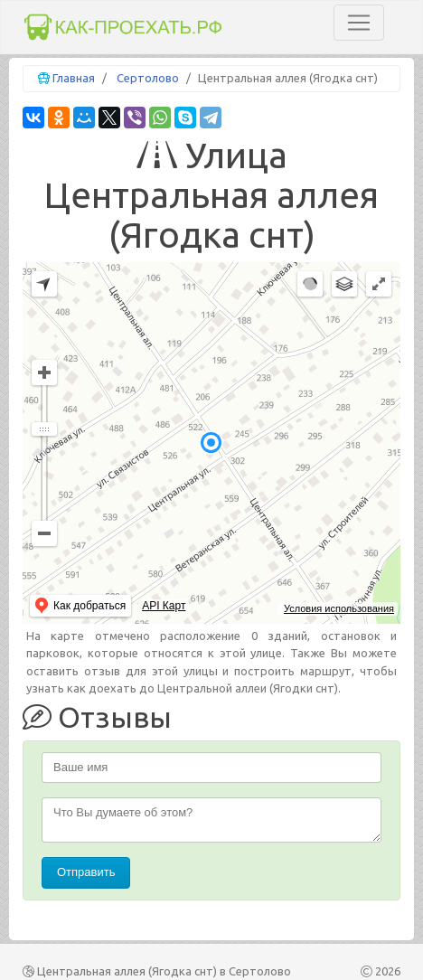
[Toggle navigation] (359, 23)
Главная (74, 78)
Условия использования (339, 608)
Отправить (86, 872)
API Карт (164, 606)
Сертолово (148, 78)
